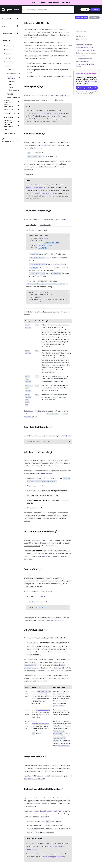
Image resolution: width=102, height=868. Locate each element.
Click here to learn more (61, 2)
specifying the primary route (34, 779)
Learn (4, 26)
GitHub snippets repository (54, 857)
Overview (10, 70)
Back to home (81, 31)
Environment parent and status (86, 53)
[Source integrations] (19, 77)
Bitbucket (12, 82)
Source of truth (81, 56)
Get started (6, 19)
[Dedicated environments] (18, 125)
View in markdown (82, 18)
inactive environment (32, 546)
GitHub (11, 84)
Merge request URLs (83, 61)
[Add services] (18, 50)
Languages (8, 58)
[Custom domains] (18, 113)
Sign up (95, 10)
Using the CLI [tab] (31, 225)
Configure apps (9, 46)
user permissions (46, 473)
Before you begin (82, 39)
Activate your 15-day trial (87, 88)
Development (9, 62)
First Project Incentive (89, 81)
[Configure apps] (18, 46)
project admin (65, 95)
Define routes (8, 54)
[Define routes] (18, 54)
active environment (49, 556)
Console (64, 219)
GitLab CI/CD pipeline (49, 113)
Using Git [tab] (43, 597)
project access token (48, 145)
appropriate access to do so (53, 620)
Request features (10, 133)
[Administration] (18, 117)
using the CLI (66, 436)
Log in (85, 10)
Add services (8, 50)
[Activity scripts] (19, 73)
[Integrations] (18, 66)
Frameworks (7, 33)
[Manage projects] (18, 109)
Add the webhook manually (87, 50)
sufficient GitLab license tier (36, 188)
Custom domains (9, 113)
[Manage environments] (18, 105)
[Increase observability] (18, 101)
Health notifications (13, 98)
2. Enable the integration (84, 45)
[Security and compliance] (18, 121)
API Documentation (8, 140)
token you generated (58, 264)
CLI (55, 219)
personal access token (43, 193)
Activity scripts (12, 73)
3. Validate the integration (84, 47)
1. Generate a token (82, 42)
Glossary (7, 129)
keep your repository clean (36, 411)
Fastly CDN (11, 94)
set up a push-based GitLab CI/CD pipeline (46, 811)
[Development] (18, 62)
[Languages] (18, 58)
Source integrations (11, 77)
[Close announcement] (99, 2)
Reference (6, 40)
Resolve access (14, 90)
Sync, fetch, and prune (85, 59)
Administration (9, 117)
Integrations (8, 66)
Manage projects (10, 109)
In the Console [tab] (45, 225)
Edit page (95, 18)
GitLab (11, 87)
